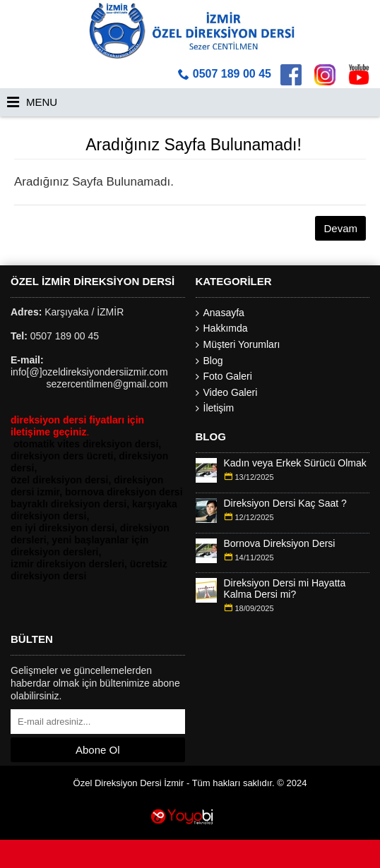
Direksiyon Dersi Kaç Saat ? (285, 504)
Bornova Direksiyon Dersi (280, 544)
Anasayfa (220, 313)
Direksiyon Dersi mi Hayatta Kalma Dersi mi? (285, 589)
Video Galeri (227, 393)
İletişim (215, 408)
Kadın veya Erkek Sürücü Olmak (295, 463)
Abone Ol (98, 750)
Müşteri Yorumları (238, 345)
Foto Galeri (224, 376)
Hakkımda (222, 328)
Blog (209, 361)
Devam (340, 228)
